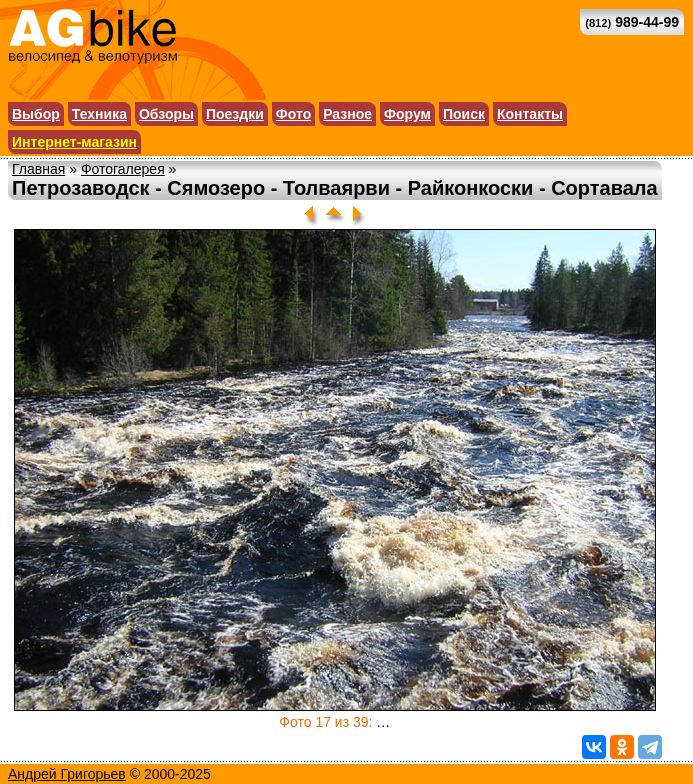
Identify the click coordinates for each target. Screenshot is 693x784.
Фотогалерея (123, 169)
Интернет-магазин (74, 142)
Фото (293, 114)
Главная (38, 169)
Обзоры (166, 114)
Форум (407, 114)
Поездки (235, 114)
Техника (99, 114)
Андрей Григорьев (67, 774)
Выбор (36, 114)
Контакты (530, 114)
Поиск (464, 114)
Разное (347, 114)
